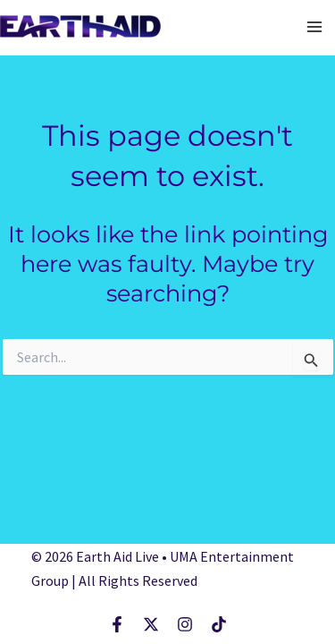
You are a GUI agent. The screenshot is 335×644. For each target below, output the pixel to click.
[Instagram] (185, 624)
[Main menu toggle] (315, 27)
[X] (151, 624)
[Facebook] (117, 624)
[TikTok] (219, 624)
